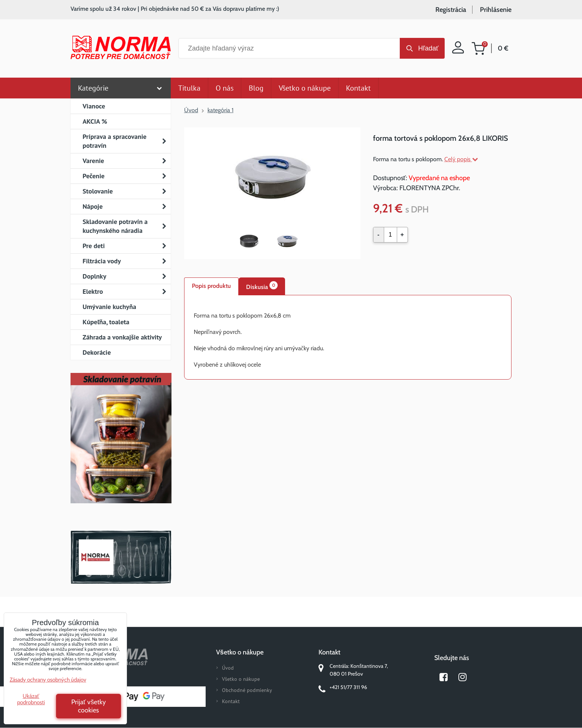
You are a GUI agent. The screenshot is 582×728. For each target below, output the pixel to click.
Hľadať (428, 48)
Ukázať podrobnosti (31, 699)
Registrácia (451, 10)
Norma (121, 557)
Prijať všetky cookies (89, 706)
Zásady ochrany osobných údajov (48, 680)
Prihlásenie (496, 10)
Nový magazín (121, 449)
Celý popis (461, 159)
